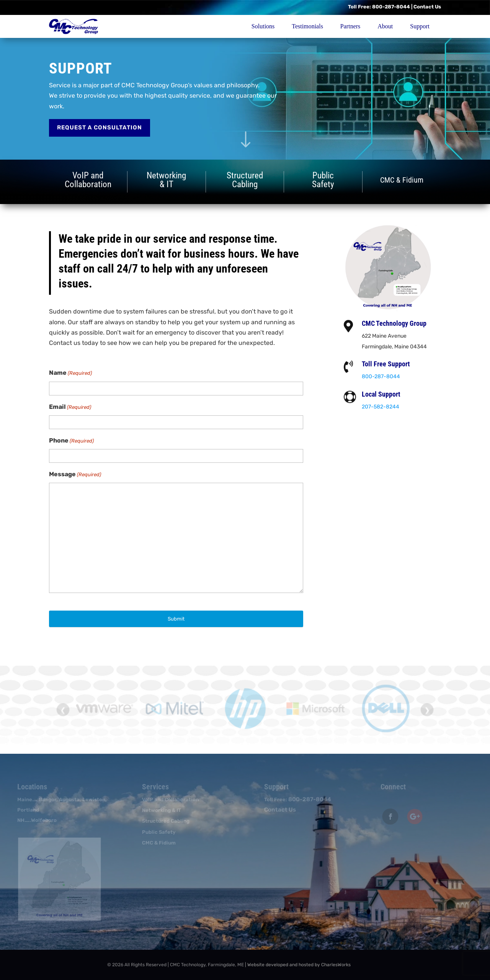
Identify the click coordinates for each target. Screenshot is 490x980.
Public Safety (157, 832)
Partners (350, 26)
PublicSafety (323, 180)
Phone (71, 441)
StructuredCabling (245, 180)
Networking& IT (166, 180)
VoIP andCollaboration (88, 181)
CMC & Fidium (157, 843)
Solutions (263, 26)
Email (70, 407)
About (385, 26)
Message (75, 474)
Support (420, 26)
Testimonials (307, 26)
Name (70, 373)
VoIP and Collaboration (168, 800)
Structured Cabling (164, 821)
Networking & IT (160, 810)
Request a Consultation (100, 127)
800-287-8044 (391, 7)
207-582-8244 (383, 407)
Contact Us (427, 7)
